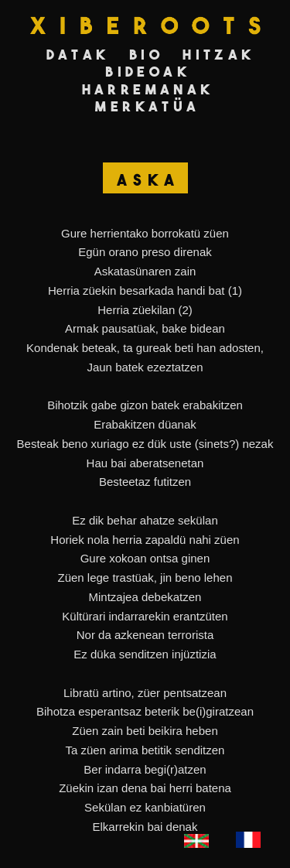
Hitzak (218, 55)
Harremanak (148, 89)
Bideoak (148, 72)
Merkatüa (147, 106)
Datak (78, 55)
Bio (146, 55)
